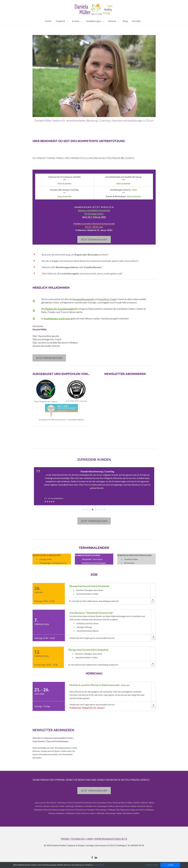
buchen (68, 196)
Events (76, 21)
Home (48, 21)
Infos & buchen (64, 183)
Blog (125, 21)
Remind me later (152, 865)
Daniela (112, 21)
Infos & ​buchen (123, 183)
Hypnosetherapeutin (83, 299)
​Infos (134, 190)
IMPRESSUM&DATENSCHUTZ (111, 839)
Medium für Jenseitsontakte (60, 309)
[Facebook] (92, 857)
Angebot (61, 21)
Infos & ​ (61, 196)
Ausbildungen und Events (57, 318)
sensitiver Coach (108, 299)
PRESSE (65, 839)
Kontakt (137, 21)
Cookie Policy (100, 865)
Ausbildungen (94, 21)
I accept (170, 865)
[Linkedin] (96, 857)
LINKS (89, 839)
